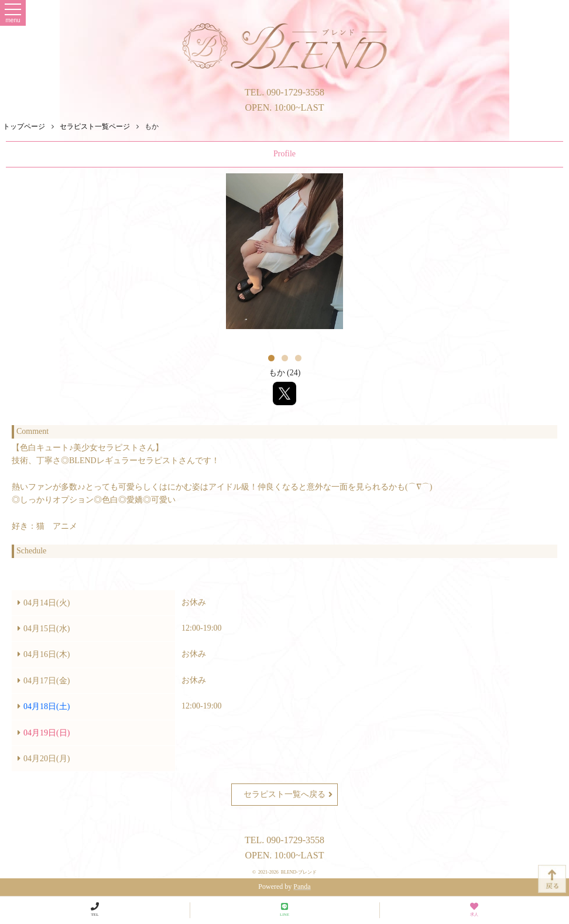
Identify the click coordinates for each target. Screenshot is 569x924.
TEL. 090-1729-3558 (284, 92)
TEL (95, 910)
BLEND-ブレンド (299, 872)
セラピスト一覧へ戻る (288, 795)
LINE (284, 910)
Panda (302, 887)
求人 (474, 910)
